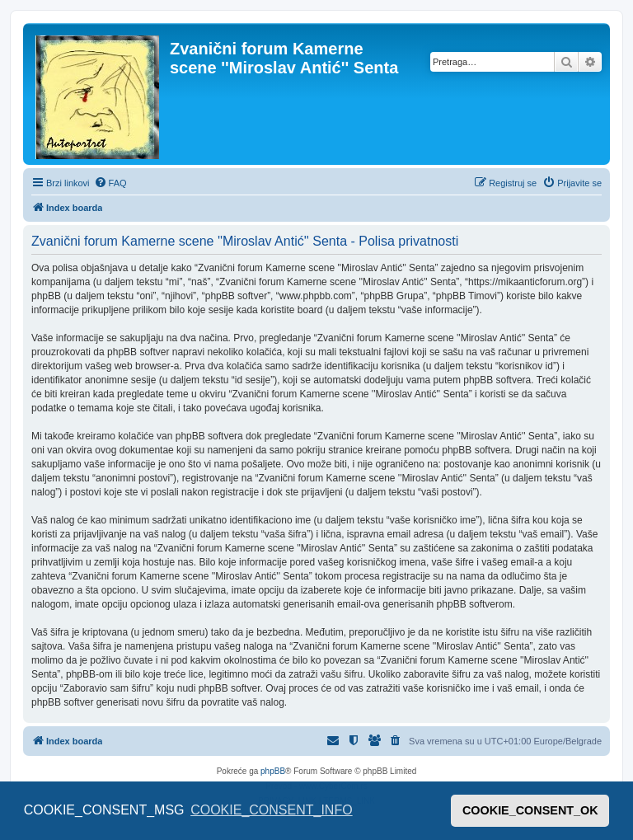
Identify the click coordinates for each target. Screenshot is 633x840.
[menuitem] (110, 183)
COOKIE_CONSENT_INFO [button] (271, 810)
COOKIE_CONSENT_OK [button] (530, 810)
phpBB (273, 771)
